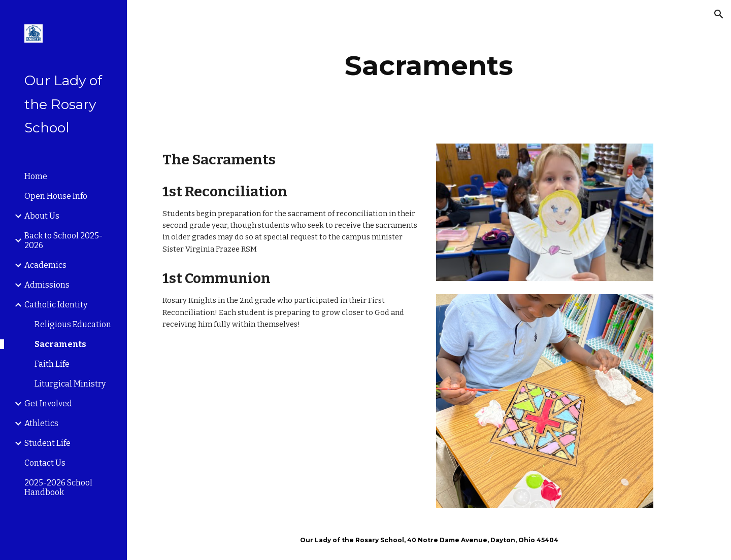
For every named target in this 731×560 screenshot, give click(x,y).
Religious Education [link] (73, 324)
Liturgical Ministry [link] (70, 384)
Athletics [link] (41, 423)
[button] (719, 14)
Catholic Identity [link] (56, 305)
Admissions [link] (47, 285)
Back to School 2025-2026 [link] (63, 240)
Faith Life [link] (52, 364)
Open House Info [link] (56, 196)
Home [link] (36, 176)
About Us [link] (42, 216)
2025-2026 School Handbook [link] (58, 487)
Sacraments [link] (60, 344)
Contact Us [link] (45, 463)
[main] (429, 66)
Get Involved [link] (48, 404)
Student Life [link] (47, 443)
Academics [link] (45, 265)
